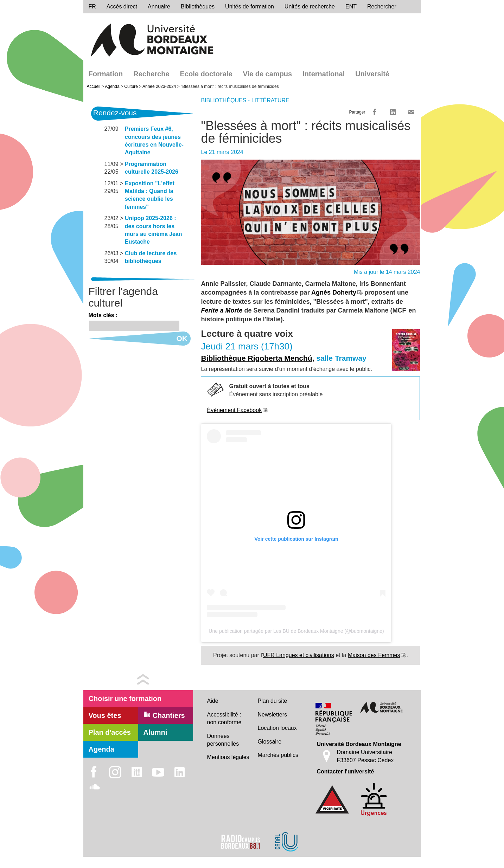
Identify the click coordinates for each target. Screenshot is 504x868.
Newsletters (273, 715)
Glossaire (270, 742)
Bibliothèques (198, 7)
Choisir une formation (125, 699)
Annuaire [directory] (159, 7)
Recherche (151, 74)
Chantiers (164, 715)
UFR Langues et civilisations (299, 655)
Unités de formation (250, 7)
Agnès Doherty (334, 292)
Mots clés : (103, 315)
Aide (213, 701)
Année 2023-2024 (159, 86)
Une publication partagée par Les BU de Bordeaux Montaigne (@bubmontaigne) (296, 631)
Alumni (155, 732)
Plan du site (273, 701)
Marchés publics (278, 755)
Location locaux (277, 728)
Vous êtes (105, 715)
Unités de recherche (310, 7)
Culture (131, 86)
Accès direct (122, 7)
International (324, 74)
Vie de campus (268, 74)
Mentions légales (228, 757)
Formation (106, 74)
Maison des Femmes (374, 655)
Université (372, 74)
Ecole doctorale (206, 74)
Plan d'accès (110, 732)
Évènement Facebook (234, 410)
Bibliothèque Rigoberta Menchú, (257, 358)
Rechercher (382, 7)
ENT (351, 7)
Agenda (112, 86)
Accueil (94, 86)
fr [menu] (92, 7)
